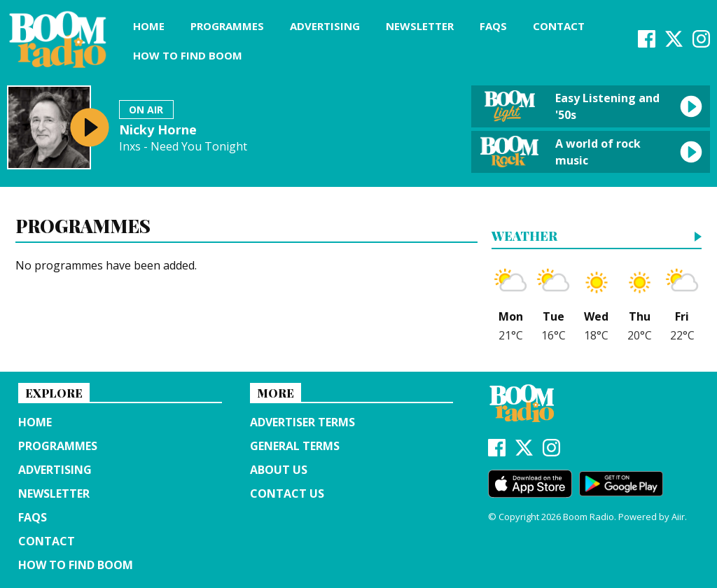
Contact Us (287, 493)
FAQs (493, 26)
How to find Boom (188, 55)
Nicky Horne (158, 129)
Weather (524, 237)
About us (279, 470)
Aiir (678, 517)
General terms (295, 446)
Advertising (325, 26)
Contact (559, 26)
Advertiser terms (302, 422)
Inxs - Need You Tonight (183, 147)
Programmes (227, 26)
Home (149, 26)
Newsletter (420, 26)
